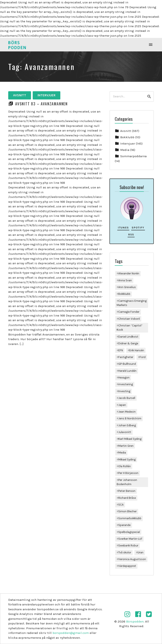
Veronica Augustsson (132, 559)
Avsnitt (20, 95)
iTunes (123, 227)
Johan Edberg (127, 425)
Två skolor (125, 552)
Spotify (138, 227)
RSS (131, 234)
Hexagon (124, 378)
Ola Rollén (125, 466)
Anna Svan (125, 280)
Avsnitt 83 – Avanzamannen (41, 104)
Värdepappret (127, 566)
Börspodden (135, 621)
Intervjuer (47, 95)
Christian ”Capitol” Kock (130, 328)
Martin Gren (126, 446)
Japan (122, 405)
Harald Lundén (127, 371)
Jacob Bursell (127, 398)
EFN (121, 350)
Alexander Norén (129, 273)
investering (126, 384)
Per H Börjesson (128, 473)
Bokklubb (127, 137)
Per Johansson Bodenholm (127, 482)
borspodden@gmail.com (71, 633)
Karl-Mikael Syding (130, 439)
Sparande (124, 525)
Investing (124, 391)
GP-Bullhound (127, 364)
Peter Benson (127, 491)
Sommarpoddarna (133, 156)
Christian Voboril (129, 319)
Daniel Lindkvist (128, 337)
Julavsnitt (125, 432)
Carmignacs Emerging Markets (132, 303)
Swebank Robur (128, 545)
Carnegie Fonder (129, 312)
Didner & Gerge (128, 343)
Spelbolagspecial (129, 532)
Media (125, 150)
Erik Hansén (137, 350)
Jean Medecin (127, 412)
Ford (143, 357)
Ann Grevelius (127, 287)
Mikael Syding (127, 460)
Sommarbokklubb (130, 518)
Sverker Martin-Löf (130, 539)
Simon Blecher (128, 511)
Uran (140, 552)
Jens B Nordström (130, 418)
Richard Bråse (127, 498)
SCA (121, 505)
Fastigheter (126, 357)
